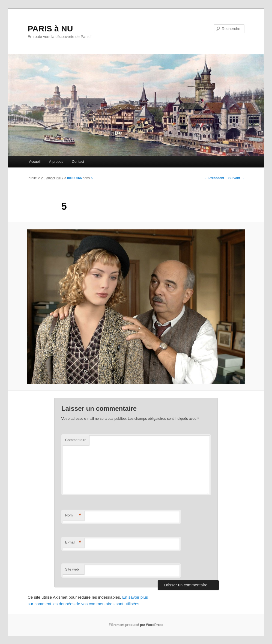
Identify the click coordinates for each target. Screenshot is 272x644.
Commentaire (76, 440)
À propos (56, 162)
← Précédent (214, 178)
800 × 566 (74, 178)
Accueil (35, 162)
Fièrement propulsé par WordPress (136, 625)
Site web (72, 569)
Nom (73, 516)
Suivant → (236, 178)
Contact (78, 162)
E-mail (73, 543)
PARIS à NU (50, 29)
